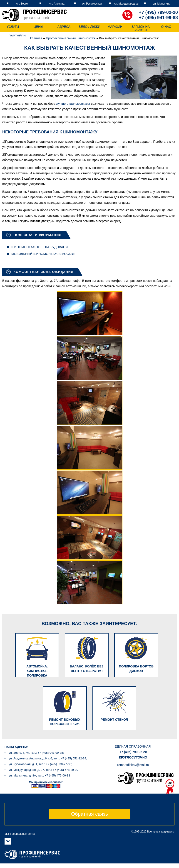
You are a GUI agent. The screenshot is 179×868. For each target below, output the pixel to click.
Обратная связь (89, 808)
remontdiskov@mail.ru (133, 759)
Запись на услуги (141, 28)
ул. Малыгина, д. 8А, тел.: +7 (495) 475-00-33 (39, 770)
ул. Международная (127, 4)
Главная (36, 38)
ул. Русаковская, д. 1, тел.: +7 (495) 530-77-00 (40, 758)
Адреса (64, 27)
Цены (38, 27)
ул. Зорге (22, 4)
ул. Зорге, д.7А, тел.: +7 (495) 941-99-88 (36, 747)
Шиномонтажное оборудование (41, 247)
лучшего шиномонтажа (73, 104)
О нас (166, 27)
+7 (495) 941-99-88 (158, 18)
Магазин (115, 27)
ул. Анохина (57, 4)
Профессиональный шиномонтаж (71, 38)
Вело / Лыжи (89, 27)
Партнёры (17, 36)
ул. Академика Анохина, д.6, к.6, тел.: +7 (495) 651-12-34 (47, 752)
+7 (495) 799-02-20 (158, 12)
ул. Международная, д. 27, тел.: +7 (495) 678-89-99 (43, 764)
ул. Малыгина (162, 4)
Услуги (13, 27)
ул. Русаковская (92, 4)
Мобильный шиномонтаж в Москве (43, 254)
